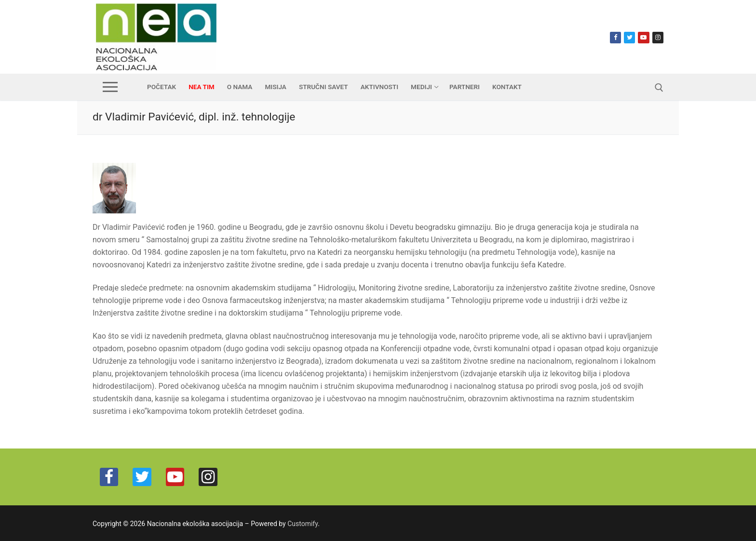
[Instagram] (658, 37)
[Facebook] (615, 37)
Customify (303, 524)
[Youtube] (643, 37)
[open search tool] (659, 88)
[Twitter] (629, 37)
